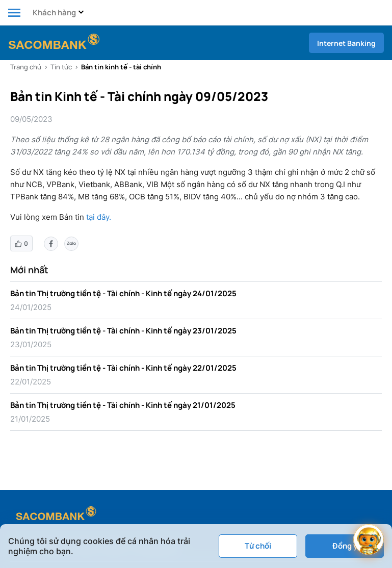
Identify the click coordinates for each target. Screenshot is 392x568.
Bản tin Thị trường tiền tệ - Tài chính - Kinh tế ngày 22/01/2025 (123, 368)
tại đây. (99, 217)
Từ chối (258, 546)
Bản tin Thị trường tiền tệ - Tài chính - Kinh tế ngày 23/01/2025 (123, 331)
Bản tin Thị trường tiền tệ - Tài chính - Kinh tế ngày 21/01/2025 (123, 405)
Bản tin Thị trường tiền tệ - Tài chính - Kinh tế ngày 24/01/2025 (123, 293)
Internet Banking (346, 43)
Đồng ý (345, 546)
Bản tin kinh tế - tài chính (121, 67)
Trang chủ (26, 67)
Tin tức (61, 67)
